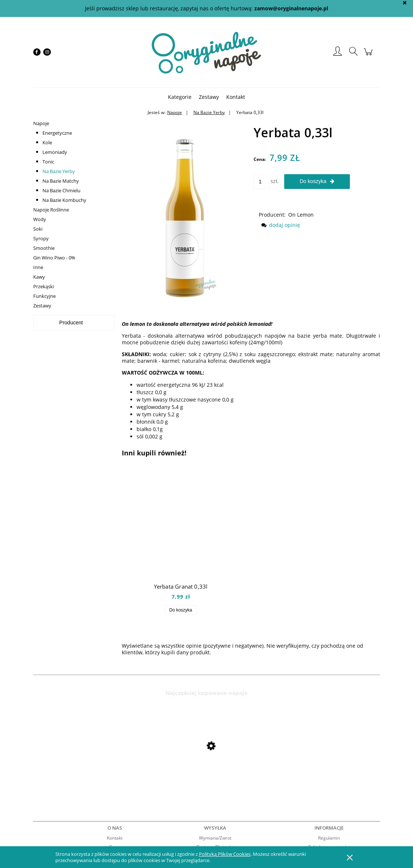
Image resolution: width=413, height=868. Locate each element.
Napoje (41, 123)
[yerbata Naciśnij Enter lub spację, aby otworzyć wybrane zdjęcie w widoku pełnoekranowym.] (185, 210)
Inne (38, 267)
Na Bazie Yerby (59, 171)
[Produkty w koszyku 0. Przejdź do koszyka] (369, 56)
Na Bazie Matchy (61, 181)
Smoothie (44, 248)
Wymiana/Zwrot (215, 838)
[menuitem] (180, 97)
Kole (47, 142)
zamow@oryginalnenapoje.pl (291, 8)
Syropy (41, 238)
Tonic (48, 162)
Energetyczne (57, 133)
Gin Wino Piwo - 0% (54, 258)
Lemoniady (55, 152)
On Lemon (301, 215)
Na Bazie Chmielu (61, 190)
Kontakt (115, 838)
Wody (40, 219)
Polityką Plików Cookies (225, 854)
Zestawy (42, 306)
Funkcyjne (44, 296)
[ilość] (261, 182)
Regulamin (329, 838)
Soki (38, 229)
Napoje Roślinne (51, 210)
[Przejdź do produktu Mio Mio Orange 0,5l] (92, 765)
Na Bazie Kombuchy (64, 200)
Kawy (39, 277)
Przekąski (44, 286)
